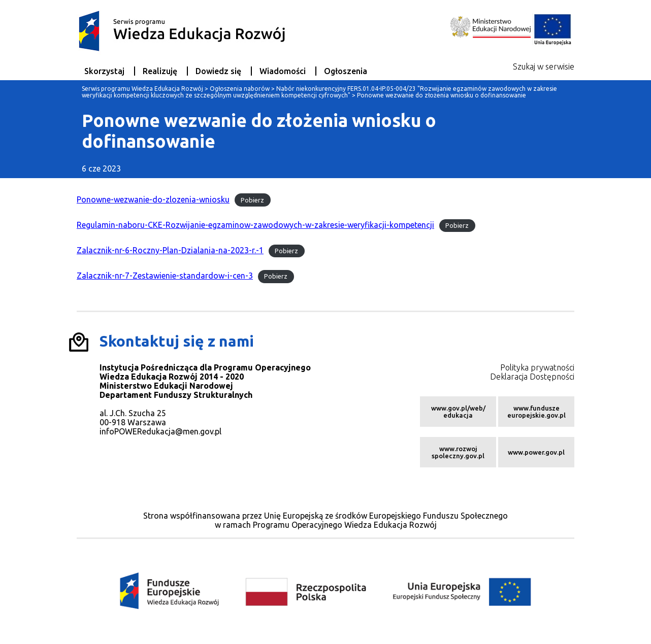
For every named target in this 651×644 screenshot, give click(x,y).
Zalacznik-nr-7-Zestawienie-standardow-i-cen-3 (165, 276)
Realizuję (160, 71)
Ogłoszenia (346, 71)
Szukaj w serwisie (544, 66)
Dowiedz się (218, 71)
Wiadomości (283, 71)
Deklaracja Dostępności (532, 377)
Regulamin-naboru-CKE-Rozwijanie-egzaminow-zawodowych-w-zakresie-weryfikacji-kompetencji (255, 225)
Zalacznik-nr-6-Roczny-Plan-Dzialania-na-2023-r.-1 (170, 250)
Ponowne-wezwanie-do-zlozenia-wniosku (153, 199)
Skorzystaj (104, 71)
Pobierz (252, 200)
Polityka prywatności (537, 367)
